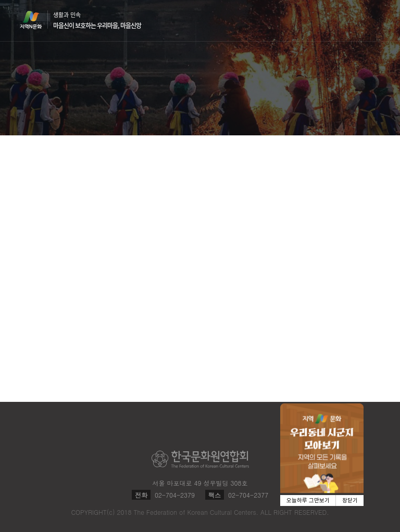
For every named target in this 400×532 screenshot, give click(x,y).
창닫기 (350, 501)
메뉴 (374, 20)
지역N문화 (36, 20)
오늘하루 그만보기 (308, 501)
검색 (354, 21)
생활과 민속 (97, 20)
